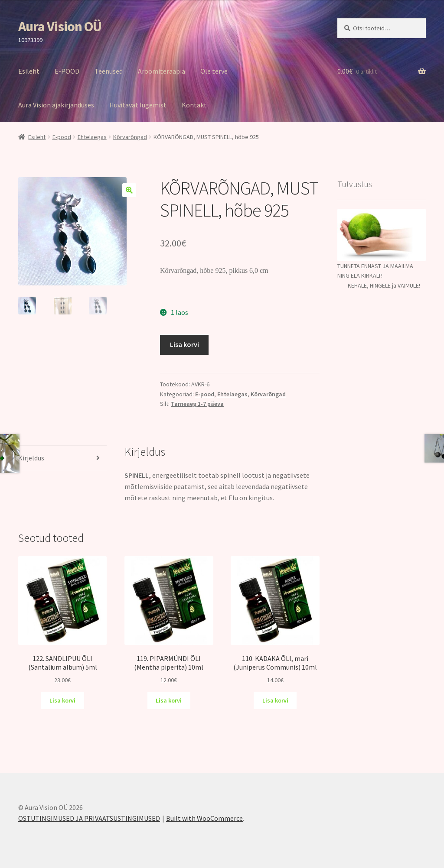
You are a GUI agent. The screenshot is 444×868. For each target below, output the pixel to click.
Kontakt (194, 105)
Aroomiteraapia (162, 71)
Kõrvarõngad (130, 137)
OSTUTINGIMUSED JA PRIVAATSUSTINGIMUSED (89, 818)
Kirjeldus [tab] (31, 458)
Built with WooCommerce (204, 818)
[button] (129, 190)
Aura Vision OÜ (60, 26)
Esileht (29, 71)
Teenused (109, 71)
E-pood (62, 137)
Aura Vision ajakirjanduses (56, 105)
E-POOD (67, 71)
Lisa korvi (184, 344)
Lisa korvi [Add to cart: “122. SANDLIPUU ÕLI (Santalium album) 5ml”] (62, 700)
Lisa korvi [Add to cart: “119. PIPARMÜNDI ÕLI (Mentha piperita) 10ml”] (169, 700)
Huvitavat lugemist (138, 105)
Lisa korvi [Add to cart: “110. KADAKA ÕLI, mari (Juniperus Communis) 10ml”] (275, 700)
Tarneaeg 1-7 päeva (197, 404)
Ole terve (214, 71)
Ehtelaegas (92, 137)
